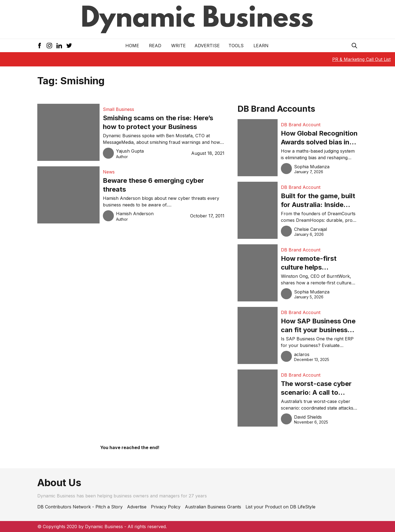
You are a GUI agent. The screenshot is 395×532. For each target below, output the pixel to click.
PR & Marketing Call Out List (361, 59)
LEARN (261, 46)
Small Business (119, 109)
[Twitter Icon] (69, 46)
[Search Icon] (354, 46)
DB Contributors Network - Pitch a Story (80, 507)
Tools (236, 46)
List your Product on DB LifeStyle (280, 507)
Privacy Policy (166, 507)
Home (132, 46)
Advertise (207, 46)
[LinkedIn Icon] (59, 46)
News (109, 172)
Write (178, 46)
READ (155, 46)
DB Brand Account (301, 125)
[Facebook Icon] (39, 46)
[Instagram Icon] (49, 46)
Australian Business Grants (213, 507)
